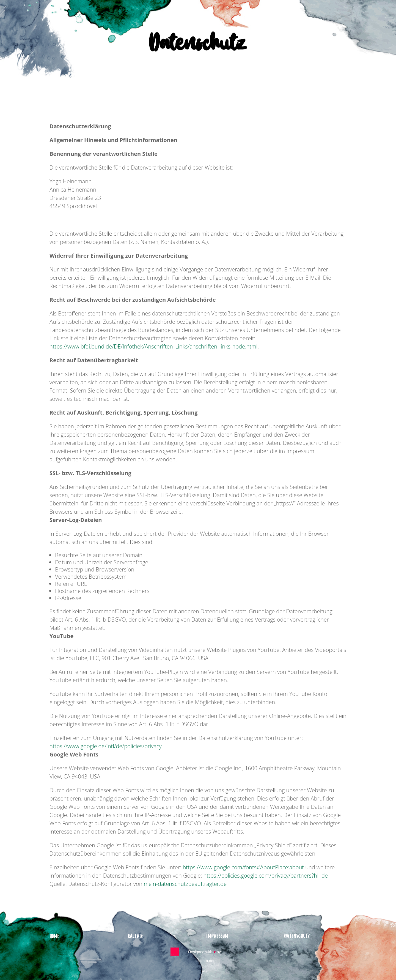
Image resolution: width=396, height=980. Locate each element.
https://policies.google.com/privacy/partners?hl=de (266, 876)
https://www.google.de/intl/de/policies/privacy (106, 746)
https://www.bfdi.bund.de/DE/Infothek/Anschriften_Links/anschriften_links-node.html (154, 346)
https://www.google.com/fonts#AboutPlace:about (243, 867)
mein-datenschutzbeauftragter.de (185, 884)
